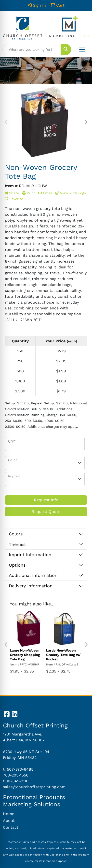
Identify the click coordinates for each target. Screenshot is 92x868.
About (9, 821)
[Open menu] (82, 50)
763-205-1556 (16, 775)
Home (9, 814)
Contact (11, 827)
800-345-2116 (16, 781)
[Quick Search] (32, 50)
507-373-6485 (20, 769)
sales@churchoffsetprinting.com (34, 787)
